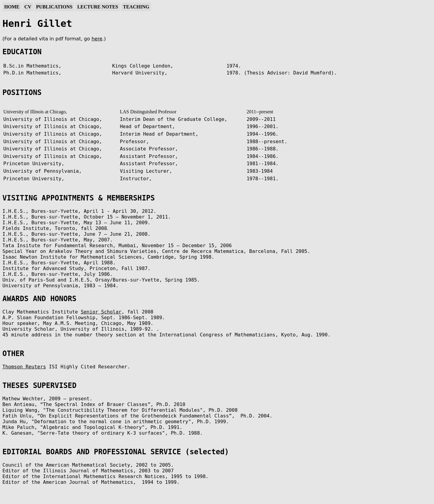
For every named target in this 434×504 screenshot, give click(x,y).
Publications (54, 7)
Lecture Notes (98, 7)
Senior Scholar (101, 312)
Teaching (136, 7)
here (97, 39)
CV (28, 7)
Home (12, 7)
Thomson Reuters (24, 367)
